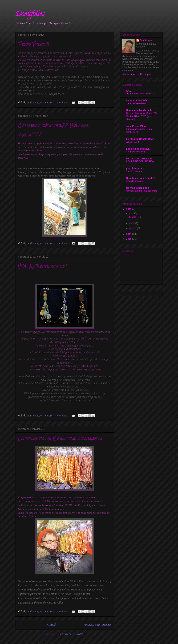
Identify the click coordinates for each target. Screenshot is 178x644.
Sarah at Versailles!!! (137, 103)
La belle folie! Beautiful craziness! (60, 439)
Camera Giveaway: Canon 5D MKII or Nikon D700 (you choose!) (141, 116)
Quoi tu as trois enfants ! (140, 178)
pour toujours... (135, 168)
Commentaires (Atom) (73, 634)
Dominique (146, 40)
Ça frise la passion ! (137, 188)
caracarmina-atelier (137, 100)
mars (132, 223)
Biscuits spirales (134, 181)
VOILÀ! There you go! (42, 266)
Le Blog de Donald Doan (140, 139)
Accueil (51, 625)
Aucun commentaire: (56, 103)
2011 (129, 234)
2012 (129, 209)
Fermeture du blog (135, 152)
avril (132, 213)
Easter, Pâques (134, 171)
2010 (129, 239)
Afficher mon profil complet (137, 74)
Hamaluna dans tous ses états (142, 191)
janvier (133, 228)
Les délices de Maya (138, 149)
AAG (129, 91)
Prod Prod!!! (34, 44)
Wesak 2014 (132, 142)
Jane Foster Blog (136, 126)
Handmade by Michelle (139, 110)
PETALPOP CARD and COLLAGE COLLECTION (140, 160)
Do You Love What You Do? (140, 94)
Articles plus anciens (98, 625)
